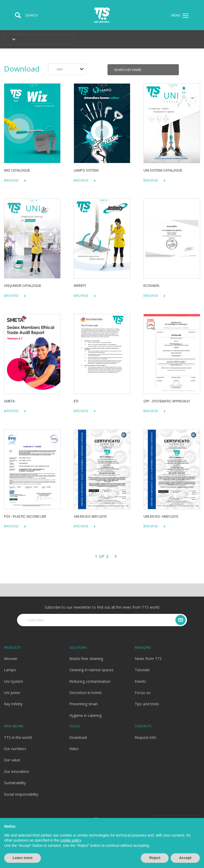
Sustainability (15, 783)
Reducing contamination (90, 681)
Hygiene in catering (85, 715)
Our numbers (15, 749)
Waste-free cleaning (86, 659)
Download (22, 69)
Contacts (143, 726)
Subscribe (36, 620)
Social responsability (21, 794)
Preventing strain (84, 704)
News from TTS (148, 659)
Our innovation (17, 771)
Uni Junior (12, 693)
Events (140, 681)
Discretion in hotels (86, 693)
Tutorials (142, 670)
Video (74, 749)
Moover (11, 659)
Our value (12, 760)
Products (12, 648)
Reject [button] (155, 858)
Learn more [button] (23, 858)
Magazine (143, 648)
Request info (146, 737)
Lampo (10, 670)
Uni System (14, 681)
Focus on (143, 693)
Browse (15, 180)
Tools (74, 726)
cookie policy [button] (70, 840)
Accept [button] (185, 858)
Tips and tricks (147, 704)
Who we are (14, 726)
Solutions (78, 648)
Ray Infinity (13, 704)
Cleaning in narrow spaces (91, 670)
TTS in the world (18, 737)
